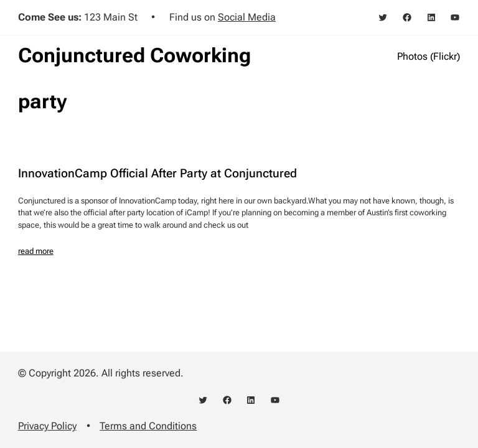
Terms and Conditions (148, 426)
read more (36, 251)
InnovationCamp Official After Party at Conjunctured (157, 174)
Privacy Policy (47, 426)
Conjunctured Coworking (134, 55)
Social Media (247, 17)
